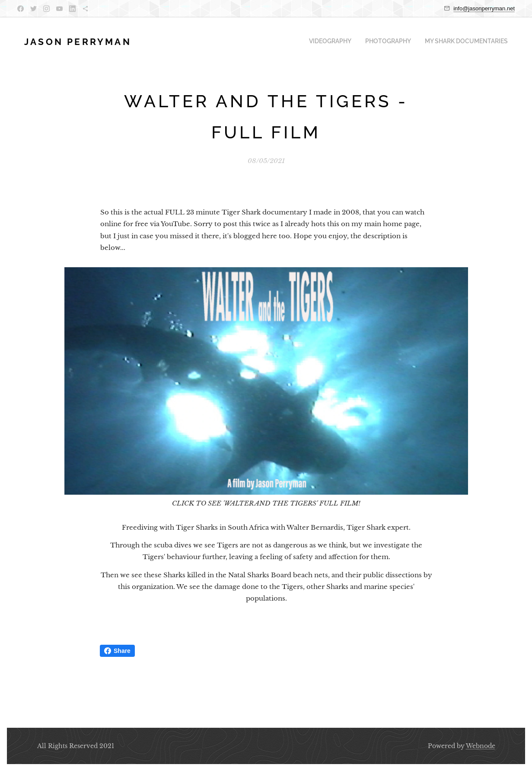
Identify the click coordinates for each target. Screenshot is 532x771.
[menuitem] (483, 42)
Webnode (481, 746)
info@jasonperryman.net (484, 8)
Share (117, 651)
